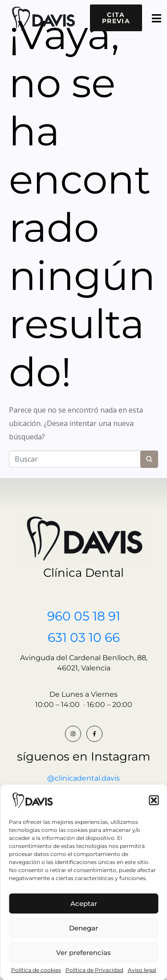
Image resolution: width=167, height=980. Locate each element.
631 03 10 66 (84, 637)
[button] (154, 800)
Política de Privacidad (94, 970)
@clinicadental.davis (83, 778)
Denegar (83, 928)
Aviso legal (142, 970)
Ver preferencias (83, 953)
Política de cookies (36, 970)
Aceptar (84, 904)
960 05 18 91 (84, 616)
